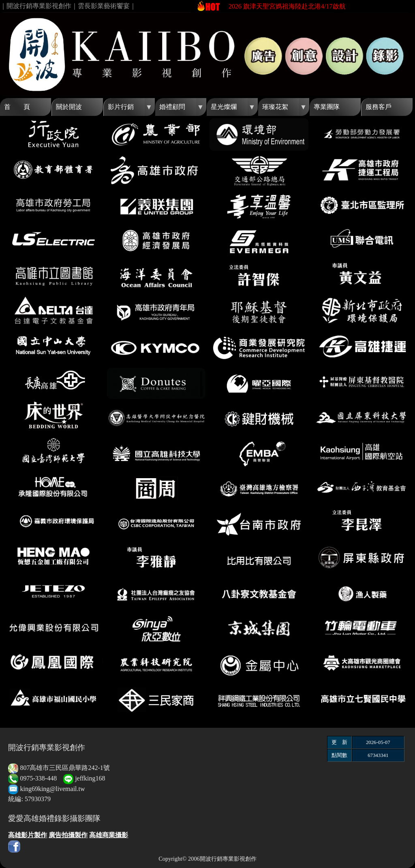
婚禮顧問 (172, 107)
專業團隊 (327, 107)
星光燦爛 (224, 107)
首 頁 (17, 107)
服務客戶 (379, 107)
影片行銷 (121, 107)
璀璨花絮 (275, 107)
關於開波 (69, 107)
